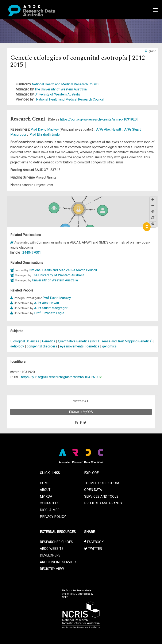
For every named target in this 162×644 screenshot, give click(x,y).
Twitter (93, 549)
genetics (93, 346)
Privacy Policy (53, 517)
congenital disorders (42, 346)
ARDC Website (52, 549)
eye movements (72, 346)
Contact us (50, 503)
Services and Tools (101, 496)
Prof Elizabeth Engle (45, 134)
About (45, 490)
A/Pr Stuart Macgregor (51, 308)
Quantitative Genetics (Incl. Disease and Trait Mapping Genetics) (106, 341)
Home (45, 483)
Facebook (94, 542)
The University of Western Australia (61, 89)
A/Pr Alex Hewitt (109, 129)
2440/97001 (32, 252)
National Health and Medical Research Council (66, 84)
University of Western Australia (57, 94)
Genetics (49, 341)
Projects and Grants (103, 503)
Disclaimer (50, 510)
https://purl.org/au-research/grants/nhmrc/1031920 (98, 119)
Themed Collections (102, 483)
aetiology (17, 346)
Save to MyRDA (81, 412)
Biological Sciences (25, 341)
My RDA (46, 496)
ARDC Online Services (59, 562)
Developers (50, 555)
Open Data (93, 490)
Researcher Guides (56, 542)
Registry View (52, 569)
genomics (109, 346)
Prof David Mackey (45, 129)
